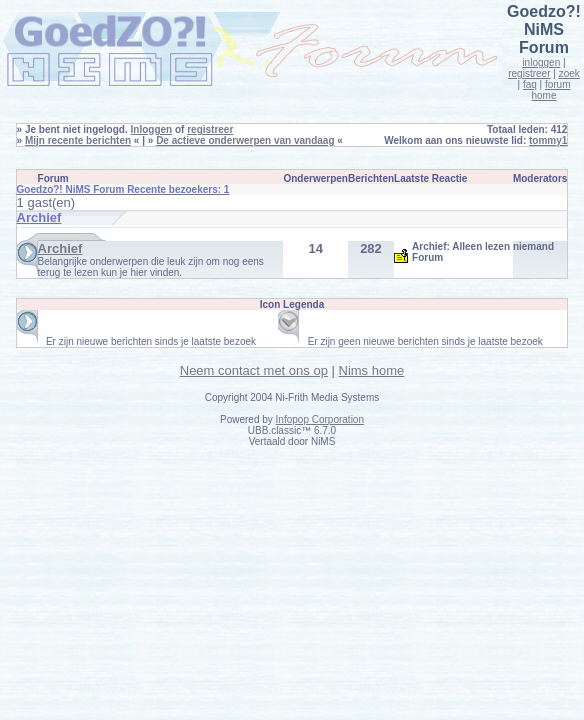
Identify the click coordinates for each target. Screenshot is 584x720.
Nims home (372, 370)
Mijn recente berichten (78, 140)
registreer (529, 73)
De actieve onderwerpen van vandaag (245, 140)
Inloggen (152, 129)
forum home (550, 90)
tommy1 (548, 140)
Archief (60, 248)
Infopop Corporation (320, 419)
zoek (569, 73)
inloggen (541, 62)
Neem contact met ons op (254, 370)
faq (530, 84)
